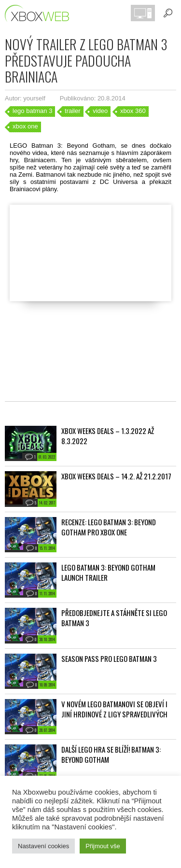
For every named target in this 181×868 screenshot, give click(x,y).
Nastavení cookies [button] (43, 846)
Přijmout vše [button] (103, 846)
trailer (73, 111)
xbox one (25, 126)
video (100, 111)
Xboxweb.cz (40, 13)
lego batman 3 (32, 111)
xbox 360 (133, 111)
